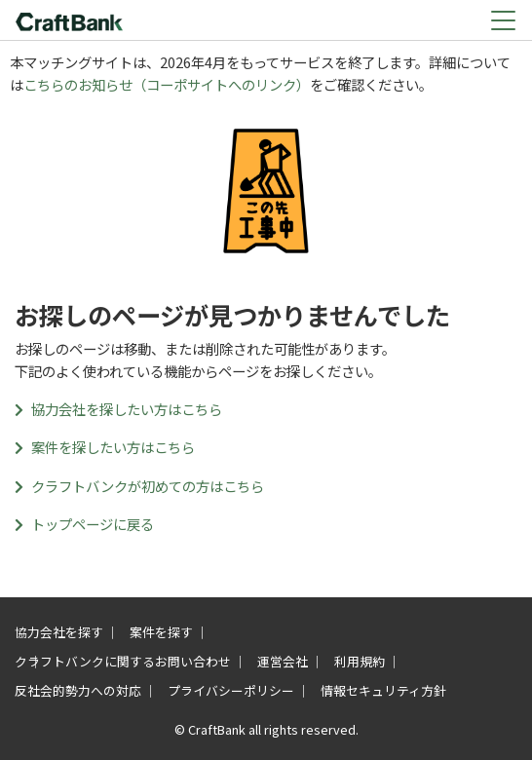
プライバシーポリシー (231, 690)
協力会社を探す (59, 632)
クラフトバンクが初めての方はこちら (139, 486)
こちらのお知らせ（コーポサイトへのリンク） (167, 84)
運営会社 (283, 661)
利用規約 (360, 661)
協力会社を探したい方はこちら (118, 409)
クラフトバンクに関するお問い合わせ (123, 661)
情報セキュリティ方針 (383, 690)
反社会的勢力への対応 (78, 690)
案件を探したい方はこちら (105, 447)
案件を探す (161, 632)
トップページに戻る (84, 524)
